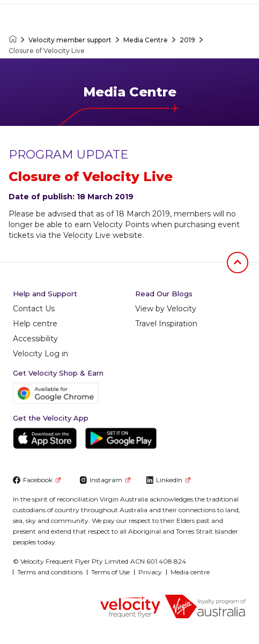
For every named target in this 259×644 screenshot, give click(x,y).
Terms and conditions (50, 572)
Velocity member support (70, 40)
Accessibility (35, 339)
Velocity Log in (40, 354)
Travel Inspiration (166, 324)
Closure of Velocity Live (47, 51)
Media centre (190, 572)
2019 (187, 40)
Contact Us (34, 309)
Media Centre (146, 40)
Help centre (35, 324)
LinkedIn (168, 480)
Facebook (37, 480)
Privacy (150, 572)
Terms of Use (110, 572)
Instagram (105, 480)
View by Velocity (166, 309)
